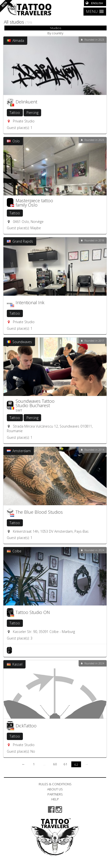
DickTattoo (26, 726)
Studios (55, 28)
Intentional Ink (30, 302)
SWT (19, 410)
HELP (55, 799)
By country (55, 33)
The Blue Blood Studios (39, 512)
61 (65, 764)
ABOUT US (55, 789)
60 (55, 764)
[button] (95, 12)
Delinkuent (26, 102)
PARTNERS (55, 794)
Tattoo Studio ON (33, 612)
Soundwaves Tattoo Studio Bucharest (35, 403)
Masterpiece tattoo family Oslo (34, 203)
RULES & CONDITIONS (55, 784)
